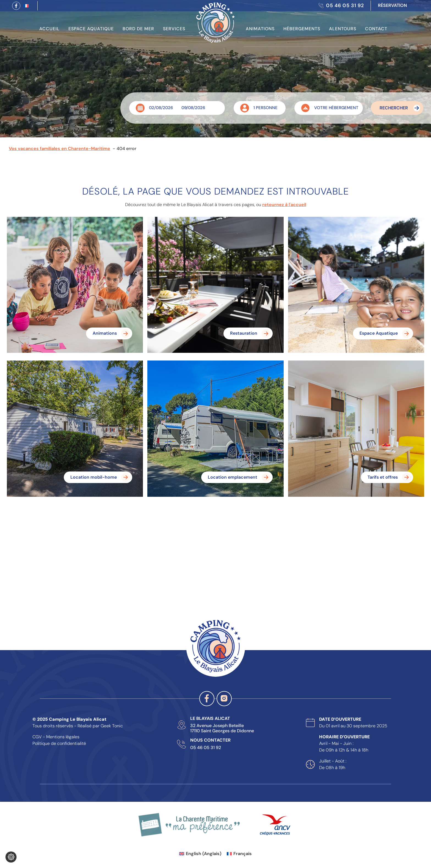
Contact (376, 29)
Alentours (343, 29)
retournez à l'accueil (284, 205)
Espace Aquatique (91, 29)
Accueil (49, 29)
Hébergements (302, 29)
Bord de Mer (138, 29)
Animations (260, 29)
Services (174, 29)
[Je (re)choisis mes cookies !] (11, 857)
